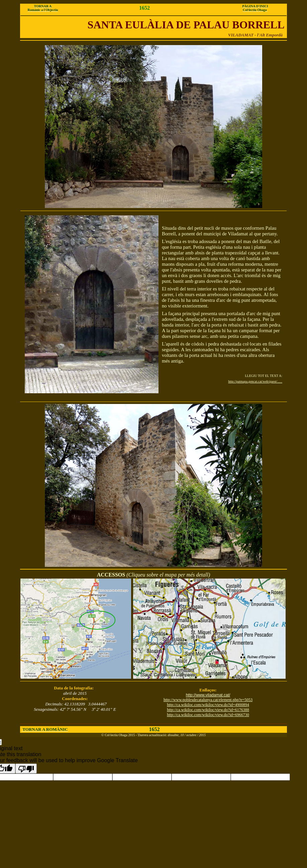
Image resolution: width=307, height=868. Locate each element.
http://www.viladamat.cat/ (208, 695)
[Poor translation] (26, 769)
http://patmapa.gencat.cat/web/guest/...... (255, 381)
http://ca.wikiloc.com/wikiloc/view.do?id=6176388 (208, 710)
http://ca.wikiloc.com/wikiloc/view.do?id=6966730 (208, 715)
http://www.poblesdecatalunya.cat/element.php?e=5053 (208, 700)
